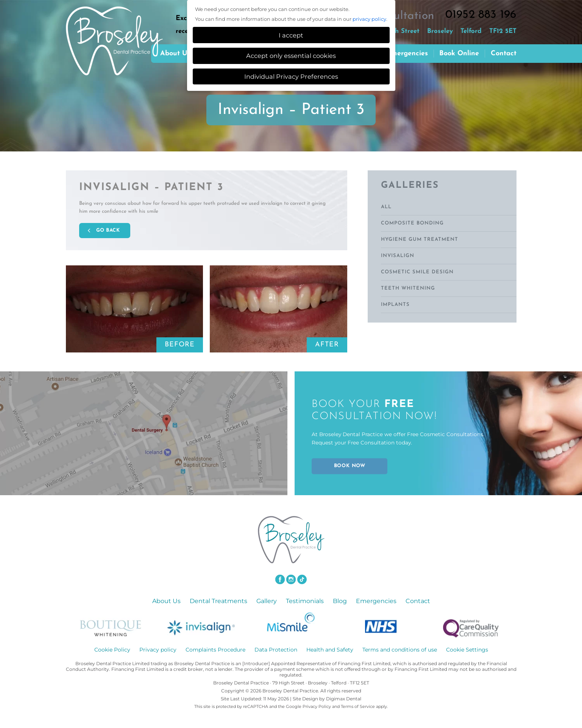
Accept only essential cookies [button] (291, 56)
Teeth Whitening (408, 288)
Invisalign (398, 256)
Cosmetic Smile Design (417, 272)
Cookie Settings (467, 649)
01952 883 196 (481, 15)
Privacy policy (158, 649)
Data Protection (276, 649)
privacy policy (369, 19)
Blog (340, 601)
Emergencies (407, 54)
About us (175, 54)
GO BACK (108, 230)
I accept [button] (291, 35)
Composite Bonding (412, 223)
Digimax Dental (344, 698)
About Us (166, 601)
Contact (504, 54)
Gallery (267, 601)
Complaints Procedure (215, 649)
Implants (395, 305)
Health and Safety (330, 649)
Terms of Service (358, 706)
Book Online (459, 54)
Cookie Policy (112, 649)
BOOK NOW (350, 466)
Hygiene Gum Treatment (420, 239)
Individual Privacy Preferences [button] (291, 76)
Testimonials (305, 601)
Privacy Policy (317, 706)
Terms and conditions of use (400, 649)
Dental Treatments (218, 601)
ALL (386, 207)
